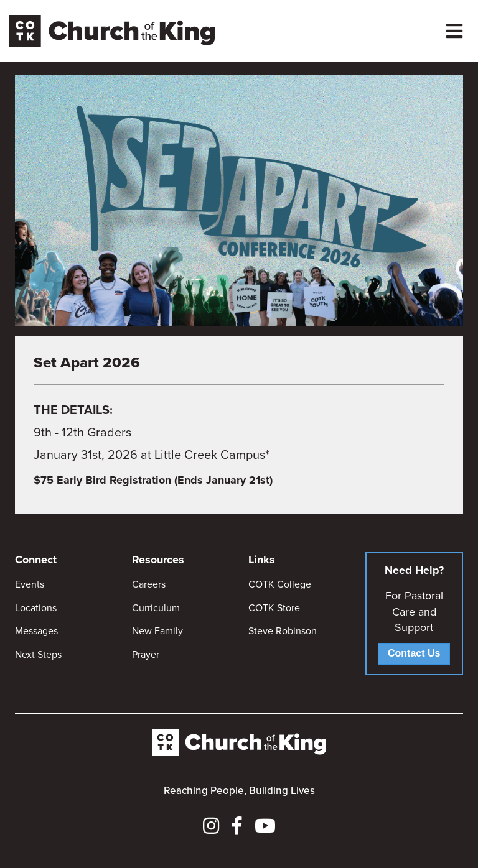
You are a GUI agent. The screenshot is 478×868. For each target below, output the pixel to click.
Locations (36, 608)
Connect (36, 560)
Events (30, 584)
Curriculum (156, 608)
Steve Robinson (283, 631)
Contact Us (414, 653)
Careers (149, 584)
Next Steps (38, 654)
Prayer (146, 654)
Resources (158, 560)
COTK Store (274, 608)
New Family (157, 631)
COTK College (280, 584)
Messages (36, 631)
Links (262, 560)
